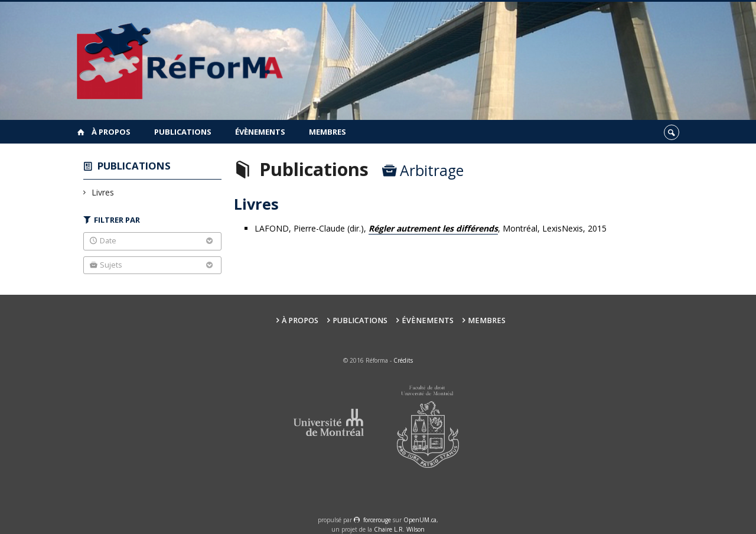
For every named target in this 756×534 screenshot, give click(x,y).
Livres (103, 192)
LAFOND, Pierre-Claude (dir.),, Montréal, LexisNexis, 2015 (431, 229)
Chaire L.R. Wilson (399, 529)
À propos (111, 132)
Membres (328, 132)
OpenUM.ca (420, 520)
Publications (183, 132)
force (377, 520)
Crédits (403, 360)
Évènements (260, 132)
